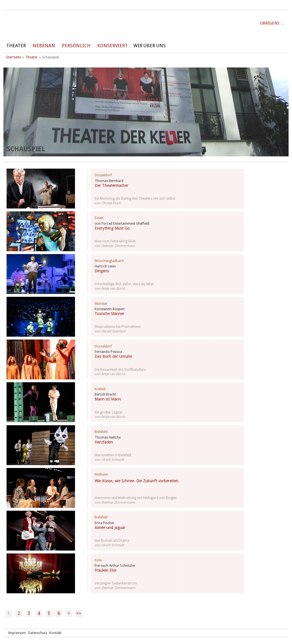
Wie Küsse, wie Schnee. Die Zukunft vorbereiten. (137, 481)
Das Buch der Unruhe (113, 356)
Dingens (102, 271)
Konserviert (112, 46)
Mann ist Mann (108, 399)
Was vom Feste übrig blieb (115, 241)
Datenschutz (38, 633)
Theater (16, 46)
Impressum (17, 633)
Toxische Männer (109, 314)
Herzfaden (104, 442)
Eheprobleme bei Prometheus (118, 327)
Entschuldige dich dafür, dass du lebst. (124, 284)
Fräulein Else (106, 570)
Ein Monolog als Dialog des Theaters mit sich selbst (135, 199)
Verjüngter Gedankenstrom (116, 583)
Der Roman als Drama (112, 541)
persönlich (76, 46)
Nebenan (44, 46)
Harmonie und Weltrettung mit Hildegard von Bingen (136, 498)
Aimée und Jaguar (110, 528)
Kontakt (55, 633)
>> (79, 613)
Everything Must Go (112, 228)
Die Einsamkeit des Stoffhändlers (120, 370)
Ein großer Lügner (109, 412)
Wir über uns (150, 46)
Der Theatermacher (111, 185)
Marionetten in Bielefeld (113, 455)
